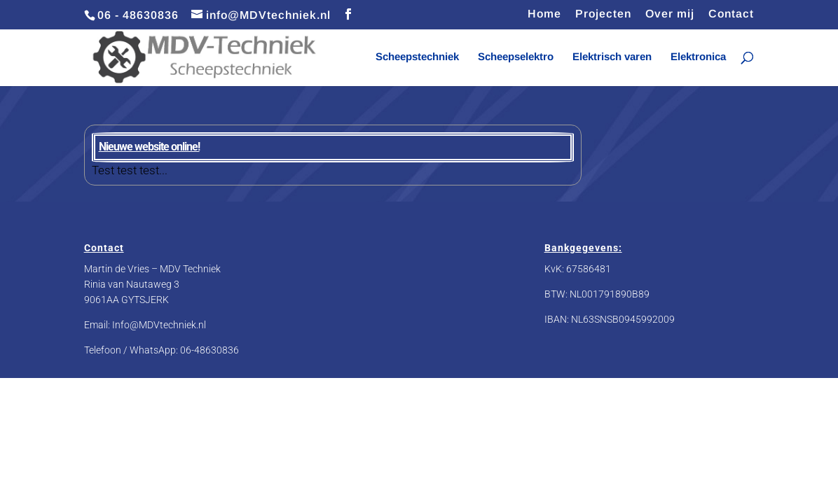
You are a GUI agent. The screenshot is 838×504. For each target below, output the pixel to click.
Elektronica (698, 57)
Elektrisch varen (612, 57)
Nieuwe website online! (149, 147)
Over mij (670, 14)
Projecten (603, 14)
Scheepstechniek (417, 57)
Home (544, 14)
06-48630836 (209, 350)
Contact (731, 14)
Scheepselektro (516, 57)
